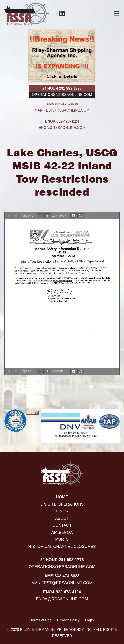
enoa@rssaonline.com (62, 128)
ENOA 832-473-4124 (62, 121)
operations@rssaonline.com (62, 95)
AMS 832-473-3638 (62, 104)
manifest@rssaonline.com (62, 110)
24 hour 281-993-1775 (62, 88)
